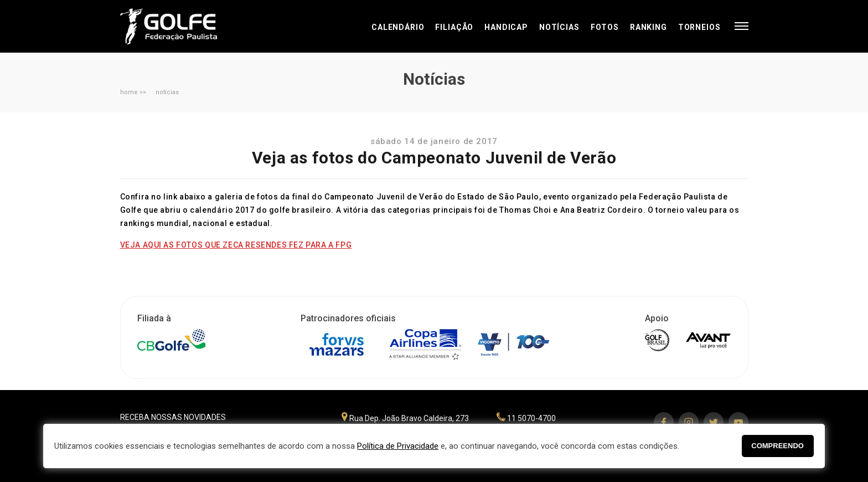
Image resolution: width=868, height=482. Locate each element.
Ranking (649, 27)
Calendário (398, 27)
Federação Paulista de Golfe (180, 26)
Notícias (559, 27)
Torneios (699, 27)
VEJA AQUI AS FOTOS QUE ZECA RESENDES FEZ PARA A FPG (236, 245)
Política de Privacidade (398, 446)
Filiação (454, 27)
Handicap (506, 27)
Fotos (605, 27)
